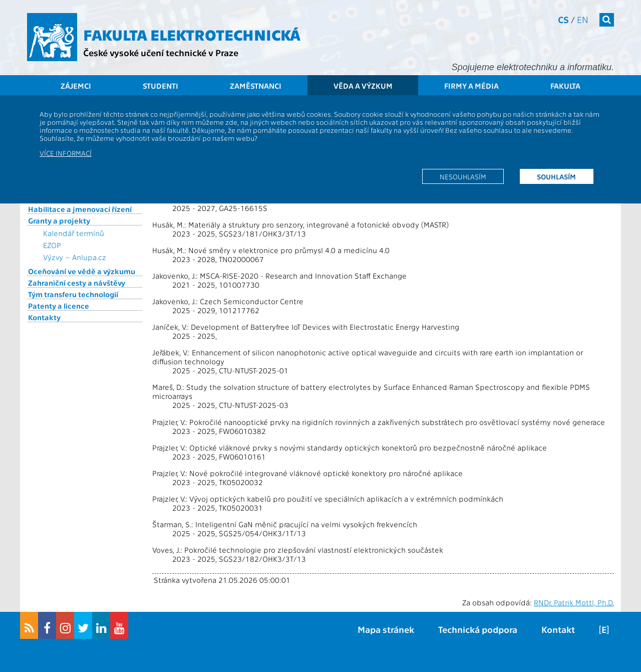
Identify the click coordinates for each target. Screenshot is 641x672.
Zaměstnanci (256, 86)
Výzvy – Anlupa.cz (75, 257)
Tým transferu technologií (73, 294)
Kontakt (558, 629)
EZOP (52, 245)
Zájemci (76, 86)
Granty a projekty (59, 220)
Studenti (161, 86)
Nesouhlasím (463, 176)
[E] (604, 629)
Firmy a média (471, 86)
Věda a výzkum (363, 86)
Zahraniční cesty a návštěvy (77, 283)
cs (563, 19)
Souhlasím (556, 176)
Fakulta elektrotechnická (192, 34)
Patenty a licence (59, 306)
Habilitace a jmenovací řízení (80, 209)
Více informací (66, 153)
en (583, 19)
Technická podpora (478, 629)
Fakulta (565, 86)
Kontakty (44, 317)
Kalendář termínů (74, 233)
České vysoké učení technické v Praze (161, 52)
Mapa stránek (386, 629)
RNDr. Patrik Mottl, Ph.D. (574, 602)
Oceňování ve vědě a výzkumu (82, 271)
